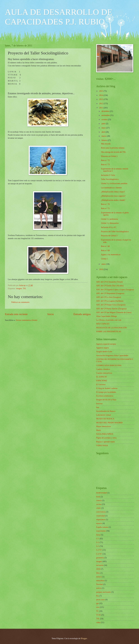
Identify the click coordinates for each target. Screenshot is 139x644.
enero (104, 264)
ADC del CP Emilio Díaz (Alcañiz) (110, 286)
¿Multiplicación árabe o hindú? (113, 200)
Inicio (51, 314)
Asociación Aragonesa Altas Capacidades (112, 356)
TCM (98, 615)
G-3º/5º (99, 550)
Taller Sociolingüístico (110, 179)
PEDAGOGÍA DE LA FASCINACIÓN (111, 328)
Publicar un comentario (20, 302)
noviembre (106, 115)
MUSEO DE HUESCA (105, 419)
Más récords (106, 144)
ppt (97, 603)
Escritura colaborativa (105, 396)
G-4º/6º (99, 554)
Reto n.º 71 (105, 208)
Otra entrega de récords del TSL (113, 152)
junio (104, 124)
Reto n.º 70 (105, 204)
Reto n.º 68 (105, 246)
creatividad (100, 516)
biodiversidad (101, 493)
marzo (104, 136)
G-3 (98, 546)
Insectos (99, 404)
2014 (101, 95)
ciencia (99, 500)
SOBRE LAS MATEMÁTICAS (109, 332)
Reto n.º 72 (105, 160)
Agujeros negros (103, 348)
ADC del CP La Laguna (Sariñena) (110, 301)
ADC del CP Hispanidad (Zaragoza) (110, 293)
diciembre (106, 111)
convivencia (101, 512)
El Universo (101, 385)
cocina (99, 504)
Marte (98, 430)
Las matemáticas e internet (111, 188)
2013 (101, 99)
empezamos (101, 520)
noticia (99, 588)
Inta (98, 407)
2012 (101, 104)
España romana (102, 527)
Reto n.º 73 (105, 165)
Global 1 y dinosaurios (110, 223)
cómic (99, 508)
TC (97, 611)
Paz (98, 596)
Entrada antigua (82, 314)
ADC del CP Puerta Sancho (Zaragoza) (111, 309)
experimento (101, 531)
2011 (101, 108)
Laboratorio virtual (104, 415)
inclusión (100, 565)
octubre (105, 120)
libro (98, 573)
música (99, 577)
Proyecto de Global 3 (109, 236)
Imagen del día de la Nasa (106, 400)
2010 (101, 269)
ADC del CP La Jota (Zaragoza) (109, 297)
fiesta (98, 535)
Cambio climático (103, 369)
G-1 (98, 539)
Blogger (84, 638)
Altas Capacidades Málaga (106, 316)
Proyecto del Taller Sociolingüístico (115, 232)
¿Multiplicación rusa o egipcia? (113, 196)
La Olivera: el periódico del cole (109, 320)
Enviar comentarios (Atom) (27, 320)
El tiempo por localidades (106, 392)
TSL (25, 288)
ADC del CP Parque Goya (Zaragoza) (111, 305)
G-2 (98, 542)
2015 (101, 91)
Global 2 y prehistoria (109, 219)
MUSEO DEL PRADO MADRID (109, 423)
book (98, 497)
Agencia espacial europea (106, 344)
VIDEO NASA (102, 446)
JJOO (98, 569)
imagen (19, 288)
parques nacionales (104, 592)
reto (98, 607)
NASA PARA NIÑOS (105, 434)
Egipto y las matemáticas (111, 255)
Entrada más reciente (16, 314)
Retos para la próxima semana (113, 148)
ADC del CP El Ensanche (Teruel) (109, 282)
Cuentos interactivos (104, 373)
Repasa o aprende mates (106, 442)
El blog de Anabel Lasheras (107, 388)
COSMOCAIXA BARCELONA (109, 365)
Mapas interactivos (104, 426)
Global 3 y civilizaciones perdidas (114, 183)
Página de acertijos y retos (106, 438)
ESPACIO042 (102, 381)
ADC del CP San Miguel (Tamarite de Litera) (114, 312)
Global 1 (104, 259)
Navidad (99, 584)
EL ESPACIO (102, 377)
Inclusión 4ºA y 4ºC (109, 227)
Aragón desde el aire (104, 352)
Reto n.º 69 (105, 250)
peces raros (101, 600)
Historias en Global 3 (109, 156)
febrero (105, 140)
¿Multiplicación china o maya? (113, 192)
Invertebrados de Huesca (106, 411)
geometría (100, 558)
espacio (99, 523)
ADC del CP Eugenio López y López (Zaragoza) (115, 290)
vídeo (98, 622)
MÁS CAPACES (103, 324)
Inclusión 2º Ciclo (108, 175)
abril (104, 132)
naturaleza (100, 581)
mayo (104, 128)
